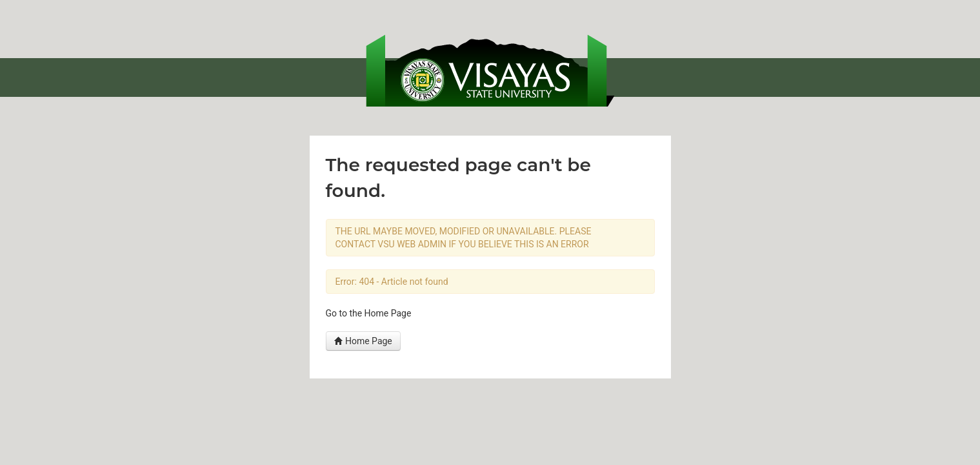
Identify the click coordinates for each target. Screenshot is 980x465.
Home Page (363, 341)
